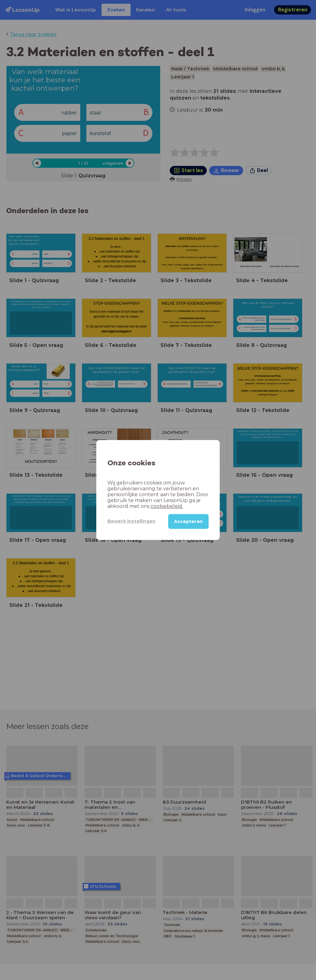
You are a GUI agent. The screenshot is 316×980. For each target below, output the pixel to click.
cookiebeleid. (167, 506)
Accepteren (188, 521)
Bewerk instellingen (131, 521)
